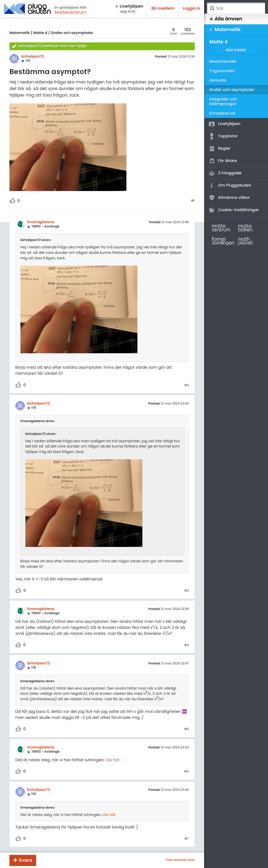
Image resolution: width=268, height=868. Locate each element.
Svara (26, 860)
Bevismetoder (223, 62)
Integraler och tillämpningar (223, 102)
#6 (187, 772)
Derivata (218, 80)
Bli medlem (163, 9)
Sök (212, 8)
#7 (187, 839)
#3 (186, 591)
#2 (186, 385)
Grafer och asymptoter (72, 33)
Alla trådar (236, 50)
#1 (193, 201)
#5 (187, 729)
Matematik (19, 33)
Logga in (191, 9)
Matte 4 (40, 33)
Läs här (113, 760)
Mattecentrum (71, 12)
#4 (187, 645)
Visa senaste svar (180, 860)
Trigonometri (222, 71)
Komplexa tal (222, 113)
